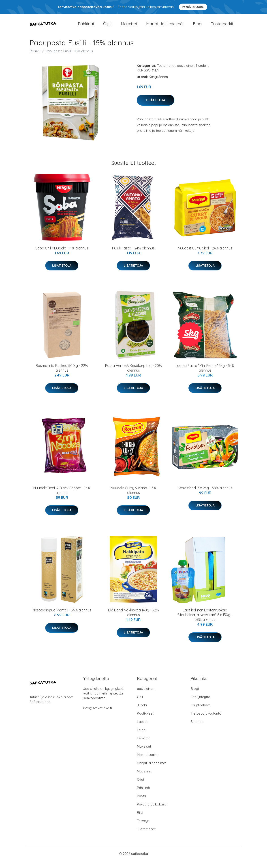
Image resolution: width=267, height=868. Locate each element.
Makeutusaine (148, 761)
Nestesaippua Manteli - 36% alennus (62, 617)
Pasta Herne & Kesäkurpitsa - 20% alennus (133, 375)
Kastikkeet (145, 720)
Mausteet (144, 778)
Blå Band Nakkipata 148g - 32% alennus (133, 619)
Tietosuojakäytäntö (206, 720)
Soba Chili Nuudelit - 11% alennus (62, 255)
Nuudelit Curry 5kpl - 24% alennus (205, 255)
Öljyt (108, 27)
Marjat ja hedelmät (165, 27)
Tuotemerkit (222, 27)
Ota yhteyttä (200, 704)
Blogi (198, 27)
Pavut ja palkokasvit (153, 811)
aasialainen (186, 72)
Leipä (141, 737)
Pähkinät (86, 27)
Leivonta (144, 745)
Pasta (141, 803)
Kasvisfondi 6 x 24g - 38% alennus (205, 495)
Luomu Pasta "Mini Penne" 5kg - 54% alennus (205, 375)
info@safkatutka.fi (98, 715)
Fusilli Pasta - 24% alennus (133, 255)
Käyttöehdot (201, 712)
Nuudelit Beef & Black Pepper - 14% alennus (62, 497)
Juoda (142, 712)
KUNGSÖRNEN (148, 77)
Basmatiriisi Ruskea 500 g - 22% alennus (62, 375)
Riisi (140, 819)
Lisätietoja (156, 107)
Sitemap (197, 728)
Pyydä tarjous (193, 7)
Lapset (142, 728)
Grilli (140, 704)
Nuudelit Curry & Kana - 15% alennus (133, 497)
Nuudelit (202, 72)
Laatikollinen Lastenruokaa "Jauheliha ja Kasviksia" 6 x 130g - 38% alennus (205, 621)
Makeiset (129, 27)
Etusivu (35, 58)
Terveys (143, 827)
